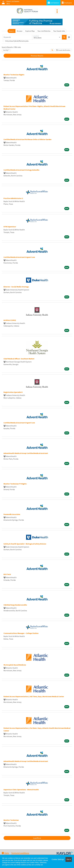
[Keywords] (17, 37)
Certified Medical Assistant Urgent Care (19, 257)
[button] (69, 37)
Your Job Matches (44, 31)
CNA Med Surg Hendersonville (15, 605)
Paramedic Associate (12, 514)
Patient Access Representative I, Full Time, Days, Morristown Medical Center (34, 696)
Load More (37, 838)
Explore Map (30, 31)
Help (5, 853)
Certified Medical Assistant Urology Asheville (21, 170)
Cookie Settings (58, 859)
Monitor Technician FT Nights (15, 484)
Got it (69, 859)
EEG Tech (7, 574)
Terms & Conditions (20, 853)
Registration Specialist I (13, 392)
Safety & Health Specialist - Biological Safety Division (25, 544)
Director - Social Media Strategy (16, 287)
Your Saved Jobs (59, 31)
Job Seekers (53, 3)
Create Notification (63, 50)
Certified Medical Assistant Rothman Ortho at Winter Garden (27, 139)
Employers (67, 3)
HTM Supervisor (10, 227)
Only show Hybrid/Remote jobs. (17, 41)
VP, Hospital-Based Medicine (15, 665)
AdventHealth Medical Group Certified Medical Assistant (26, 453)
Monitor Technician (11, 820)
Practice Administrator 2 (13, 198)
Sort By (6, 50)
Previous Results (37, 56)
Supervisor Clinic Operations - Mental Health (21, 790)
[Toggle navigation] (57, 11)
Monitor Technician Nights (14, 75)
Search (11, 31)
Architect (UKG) (10, 320)
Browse (20, 31)
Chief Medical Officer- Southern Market (19, 359)
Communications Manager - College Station (21, 633)
